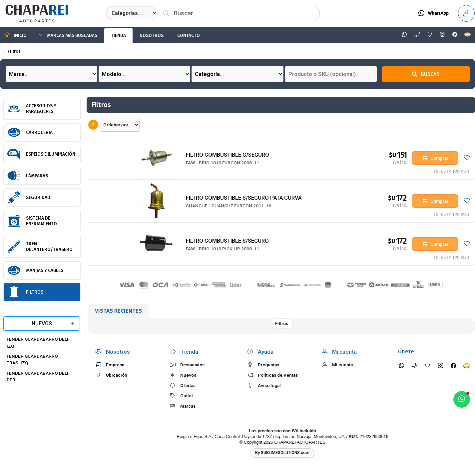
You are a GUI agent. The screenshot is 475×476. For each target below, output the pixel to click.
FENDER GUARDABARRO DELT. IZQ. (38, 342)
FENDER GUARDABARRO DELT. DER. (38, 376)
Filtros (14, 51)
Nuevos (42, 323)
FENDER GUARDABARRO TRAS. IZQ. (32, 359)
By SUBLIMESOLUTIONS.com (282, 453)
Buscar (426, 74)
